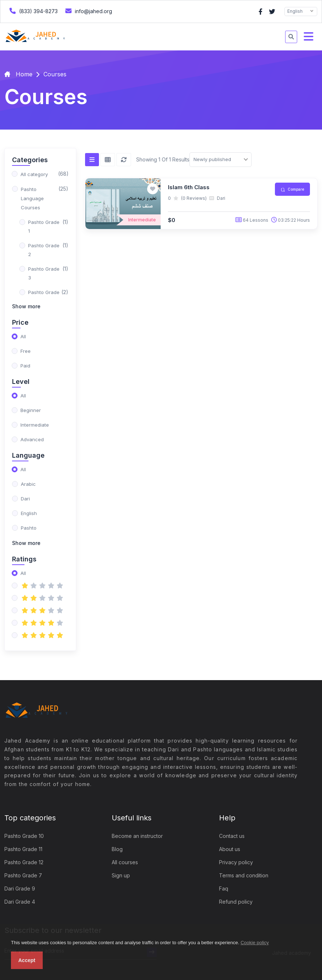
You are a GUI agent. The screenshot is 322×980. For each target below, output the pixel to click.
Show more (26, 306)
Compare (292, 189)
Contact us (232, 836)
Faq (224, 889)
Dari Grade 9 (20, 889)
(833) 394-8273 (33, 11)
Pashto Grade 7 (23, 875)
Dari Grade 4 (20, 902)
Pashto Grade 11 (23, 849)
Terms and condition (244, 875)
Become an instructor (137, 836)
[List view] (92, 160)
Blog (117, 849)
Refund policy (236, 902)
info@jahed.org (88, 11)
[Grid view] (108, 160)
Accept (27, 960)
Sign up (121, 875)
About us (230, 849)
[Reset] (124, 160)
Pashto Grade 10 (24, 836)
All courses (125, 862)
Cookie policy (255, 943)
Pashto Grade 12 (24, 862)
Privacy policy (236, 862)
